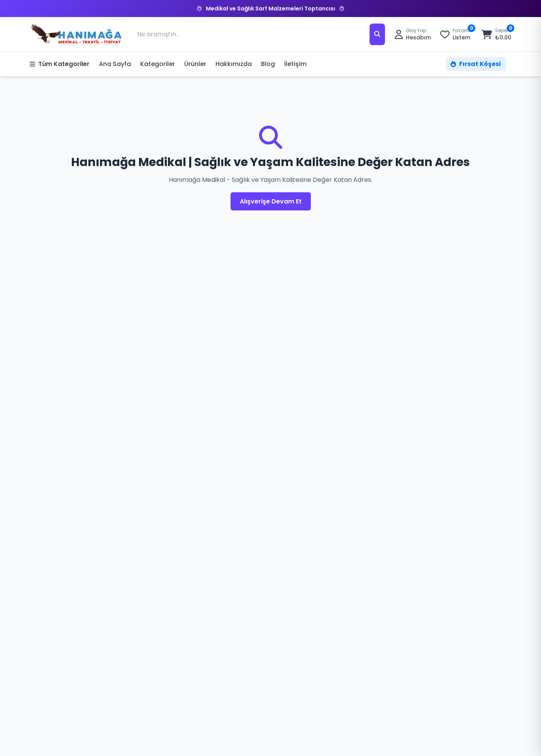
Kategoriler (158, 64)
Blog (268, 64)
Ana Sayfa (115, 64)
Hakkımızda (234, 64)
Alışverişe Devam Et (271, 201)
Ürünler (195, 64)
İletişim (295, 64)
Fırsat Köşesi (476, 64)
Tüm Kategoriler (60, 64)
